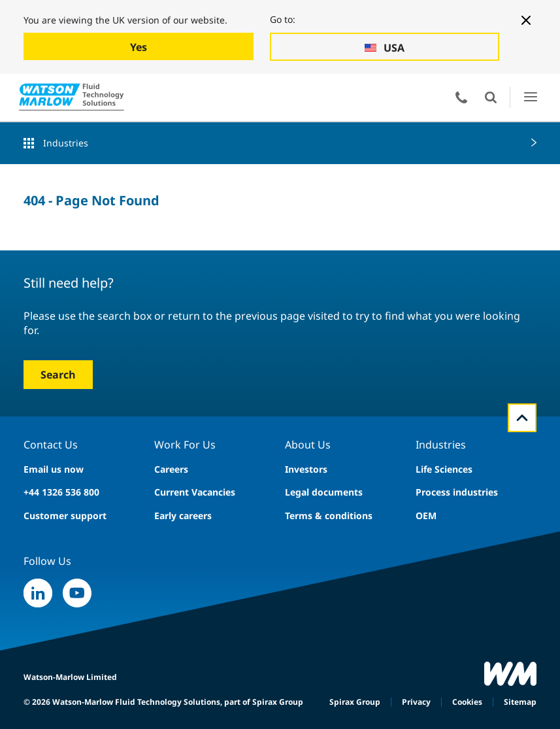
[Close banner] (526, 20)
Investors (306, 469)
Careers (171, 469)
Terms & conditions (329, 516)
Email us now (54, 469)
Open (491, 97)
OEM (426, 516)
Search (58, 375)
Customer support (65, 516)
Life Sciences (444, 469)
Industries (66, 143)
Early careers (183, 516)
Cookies (467, 702)
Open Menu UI (530, 97)
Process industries (457, 492)
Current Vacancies (195, 492)
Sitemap (520, 702)
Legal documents (324, 492)
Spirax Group (355, 702)
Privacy (416, 702)
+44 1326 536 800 (61, 492)
